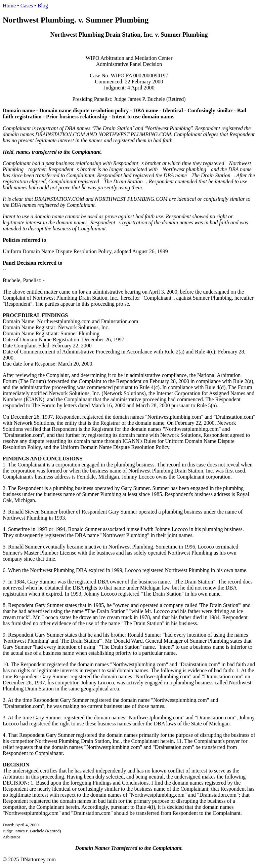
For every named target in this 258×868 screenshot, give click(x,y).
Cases (27, 6)
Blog (43, 6)
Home (9, 6)
